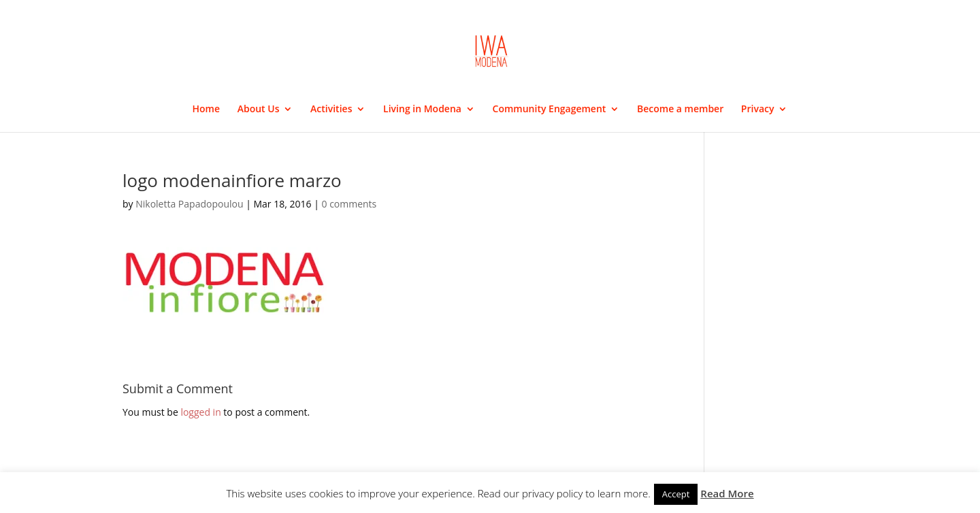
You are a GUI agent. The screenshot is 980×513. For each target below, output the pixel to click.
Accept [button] (676, 494)
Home (207, 110)
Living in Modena (422, 110)
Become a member (680, 110)
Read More (727, 493)
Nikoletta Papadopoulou (189, 204)
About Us (259, 110)
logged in (200, 412)
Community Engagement (550, 110)
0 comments (349, 204)
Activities (331, 110)
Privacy (758, 110)
